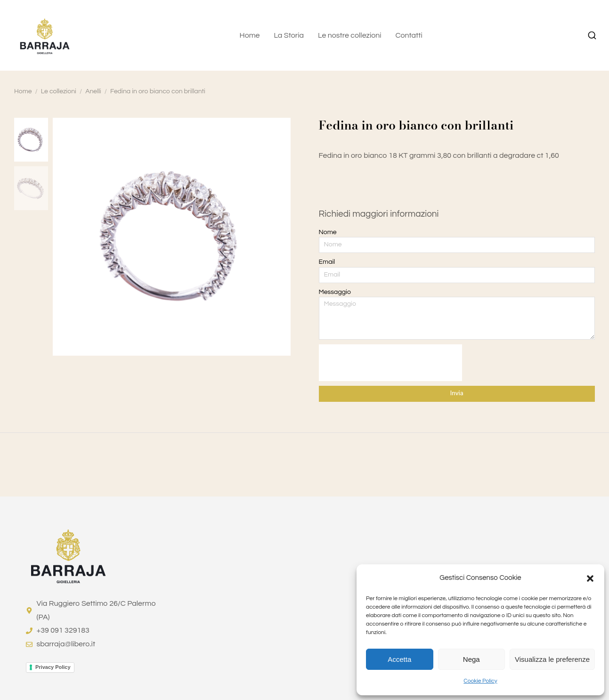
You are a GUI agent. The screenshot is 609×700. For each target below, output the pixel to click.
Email (327, 262)
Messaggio (335, 292)
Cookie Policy (480, 681)
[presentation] (390, 363)
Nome (328, 232)
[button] (590, 578)
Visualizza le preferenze (552, 659)
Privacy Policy (53, 667)
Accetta (399, 659)
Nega (471, 659)
